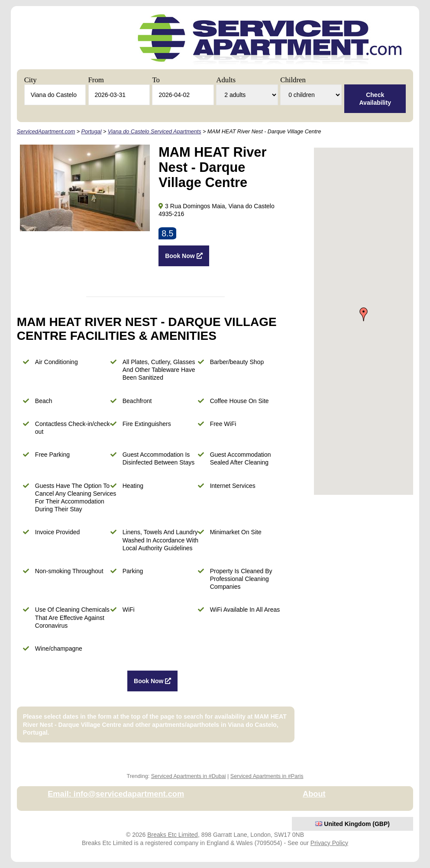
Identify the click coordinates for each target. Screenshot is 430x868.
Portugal (92, 132)
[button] (364, 314)
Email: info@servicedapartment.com (116, 794)
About (314, 794)
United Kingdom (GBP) (352, 824)
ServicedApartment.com (46, 132)
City (31, 80)
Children (293, 80)
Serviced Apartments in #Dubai (189, 776)
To (156, 80)
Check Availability (375, 99)
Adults (226, 80)
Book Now (184, 256)
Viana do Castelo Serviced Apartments (155, 132)
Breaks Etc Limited (173, 835)
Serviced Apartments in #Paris (267, 776)
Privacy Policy (329, 843)
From (96, 80)
